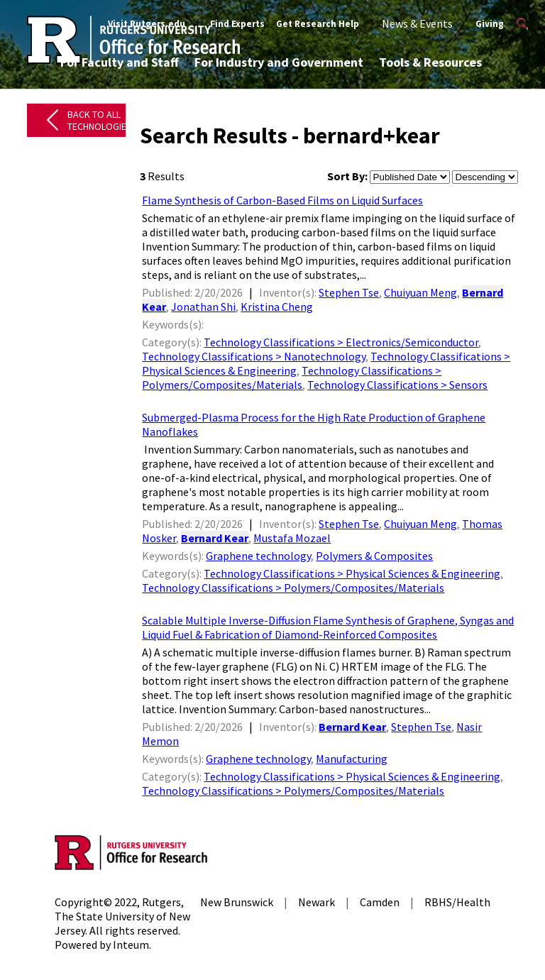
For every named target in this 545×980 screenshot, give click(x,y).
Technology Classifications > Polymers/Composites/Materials (292, 378)
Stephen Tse (349, 292)
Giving (490, 24)
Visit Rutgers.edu (147, 24)
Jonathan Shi (203, 307)
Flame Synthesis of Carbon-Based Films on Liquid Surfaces (282, 200)
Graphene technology (258, 556)
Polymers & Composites (374, 556)
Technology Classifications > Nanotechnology (254, 356)
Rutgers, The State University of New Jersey (122, 916)
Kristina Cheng (277, 307)
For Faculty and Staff (120, 62)
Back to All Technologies (100, 120)
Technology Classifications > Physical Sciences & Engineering (352, 573)
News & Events (417, 23)
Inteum (131, 945)
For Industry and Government (279, 62)
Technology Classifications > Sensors (397, 385)
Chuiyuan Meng (420, 292)
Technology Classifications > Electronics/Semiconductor (341, 342)
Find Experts (237, 24)
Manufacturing (352, 759)
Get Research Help (318, 24)
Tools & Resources (430, 62)
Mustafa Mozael (292, 538)
